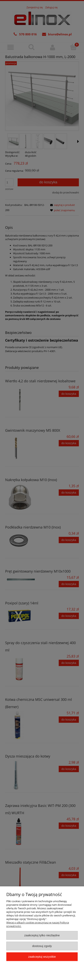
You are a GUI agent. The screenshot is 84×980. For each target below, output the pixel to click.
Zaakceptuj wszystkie (42, 957)
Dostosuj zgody (42, 946)
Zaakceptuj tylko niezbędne (42, 935)
